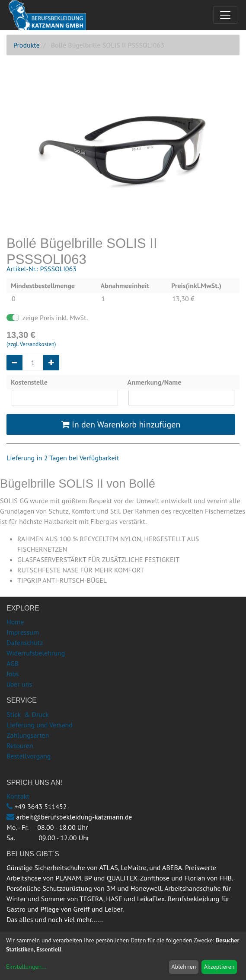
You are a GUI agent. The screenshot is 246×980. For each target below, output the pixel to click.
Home (15, 622)
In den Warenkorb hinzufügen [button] (121, 424)
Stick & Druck (28, 714)
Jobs (13, 674)
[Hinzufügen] (51, 363)
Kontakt (18, 796)
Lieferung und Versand (40, 725)
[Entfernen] (14, 363)
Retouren (20, 745)
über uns (19, 684)
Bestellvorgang (29, 756)
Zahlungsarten (28, 735)
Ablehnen (184, 967)
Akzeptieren (219, 967)
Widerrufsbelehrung (36, 653)
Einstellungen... (26, 967)
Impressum (23, 632)
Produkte (27, 45)
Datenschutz (25, 643)
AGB (13, 663)
